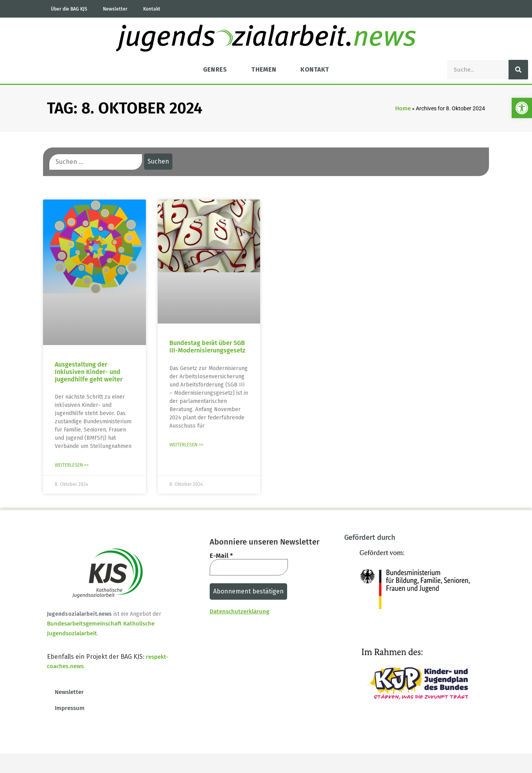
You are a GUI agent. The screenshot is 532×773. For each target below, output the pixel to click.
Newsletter (115, 9)
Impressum (70, 708)
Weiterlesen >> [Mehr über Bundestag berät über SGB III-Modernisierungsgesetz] (186, 445)
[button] (522, 108)
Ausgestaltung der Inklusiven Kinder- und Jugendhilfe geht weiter (89, 372)
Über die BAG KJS (69, 9)
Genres (215, 69)
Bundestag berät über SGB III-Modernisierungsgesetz (207, 347)
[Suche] (518, 70)
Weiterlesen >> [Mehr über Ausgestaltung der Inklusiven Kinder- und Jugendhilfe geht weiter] (72, 465)
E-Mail (221, 556)
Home (403, 108)
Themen (264, 69)
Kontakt (152, 9)
